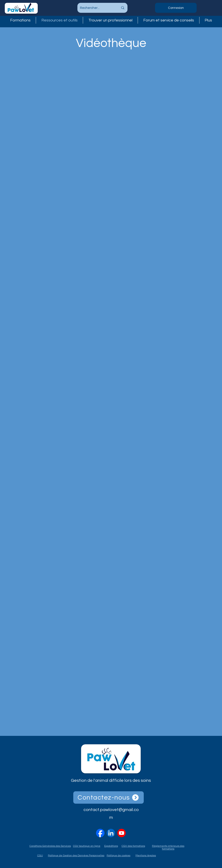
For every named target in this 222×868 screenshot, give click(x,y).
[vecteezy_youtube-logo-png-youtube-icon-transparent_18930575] (122, 833)
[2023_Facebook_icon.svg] (100, 833)
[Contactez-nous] (109, 797)
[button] (110, 20)
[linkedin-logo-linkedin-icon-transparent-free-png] (111, 833)
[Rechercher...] (96, 8)
